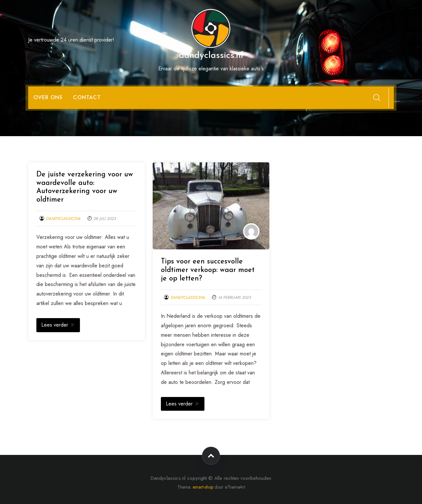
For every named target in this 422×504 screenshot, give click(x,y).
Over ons (48, 97)
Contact (87, 97)
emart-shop (203, 487)
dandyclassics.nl (211, 56)
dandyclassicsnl (63, 219)
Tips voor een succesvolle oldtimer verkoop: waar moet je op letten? (208, 270)
